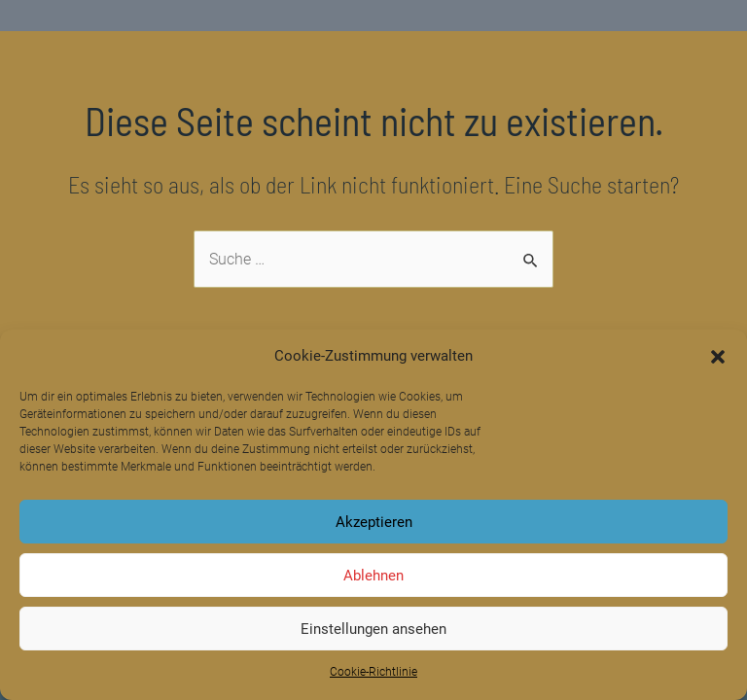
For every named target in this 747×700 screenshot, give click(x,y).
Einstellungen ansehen (373, 629)
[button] (718, 357)
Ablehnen (373, 576)
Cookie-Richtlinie (373, 672)
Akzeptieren (374, 522)
